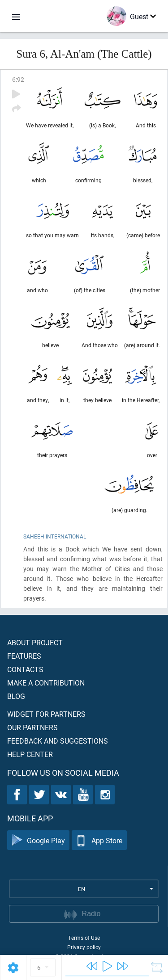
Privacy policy (84, 947)
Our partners (32, 727)
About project (35, 642)
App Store (99, 840)
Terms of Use (84, 938)
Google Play (38, 840)
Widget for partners (46, 714)
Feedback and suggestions (58, 741)
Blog (16, 696)
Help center (30, 754)
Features (24, 656)
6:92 (18, 79)
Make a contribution (46, 683)
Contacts (25, 669)
